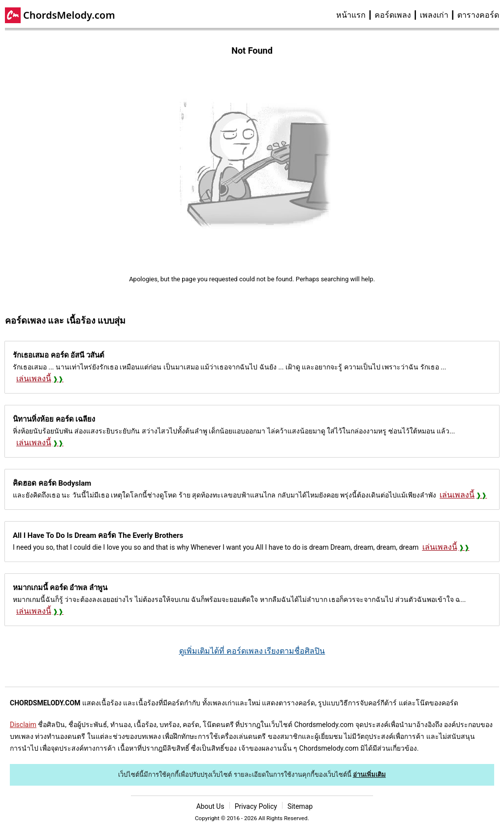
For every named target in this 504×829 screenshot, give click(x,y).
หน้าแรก (351, 15)
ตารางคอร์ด (478, 15)
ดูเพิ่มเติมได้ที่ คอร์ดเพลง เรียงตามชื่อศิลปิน (252, 651)
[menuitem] (355, 15)
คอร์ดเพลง (393, 15)
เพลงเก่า (434, 15)
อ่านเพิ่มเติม (369, 775)
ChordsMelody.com (69, 15)
